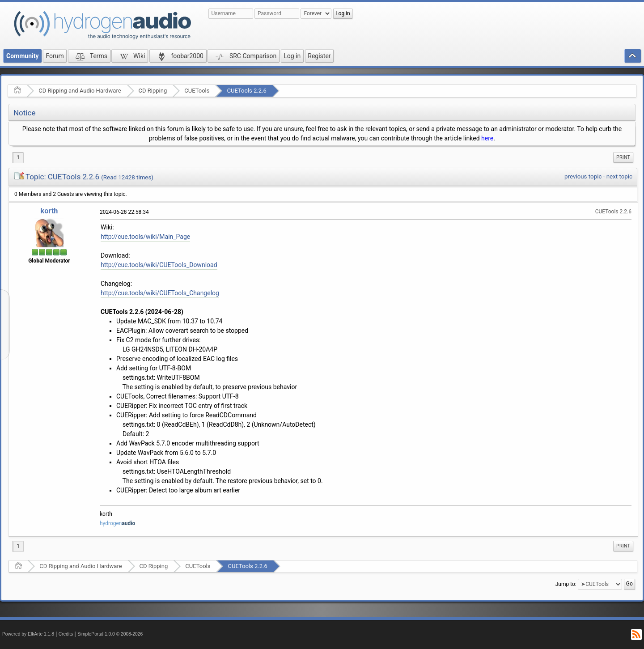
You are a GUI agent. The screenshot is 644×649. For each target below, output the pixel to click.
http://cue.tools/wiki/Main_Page (145, 237)
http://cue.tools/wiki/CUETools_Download (159, 265)
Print (623, 157)
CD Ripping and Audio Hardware (80, 91)
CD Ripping (153, 91)
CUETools (197, 91)
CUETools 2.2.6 (246, 91)
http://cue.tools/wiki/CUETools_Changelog (160, 293)
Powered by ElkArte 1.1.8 (28, 634)
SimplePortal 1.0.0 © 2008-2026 (110, 634)
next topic (619, 176)
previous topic (583, 176)
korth (49, 211)
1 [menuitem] (18, 157)
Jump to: (566, 584)
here (487, 138)
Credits (66, 634)
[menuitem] (623, 157)
